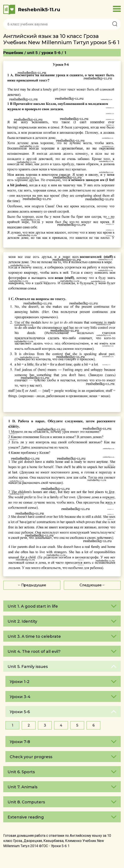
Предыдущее (34, 585)
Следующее (91, 585)
